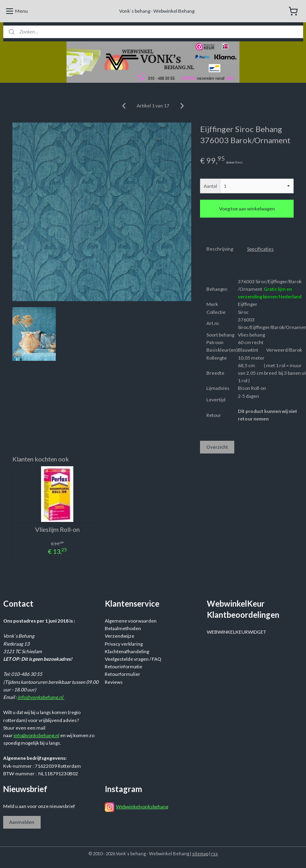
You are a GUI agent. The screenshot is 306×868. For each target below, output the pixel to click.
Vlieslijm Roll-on (57, 529)
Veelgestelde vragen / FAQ (133, 659)
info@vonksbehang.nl (41, 697)
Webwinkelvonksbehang (142, 807)
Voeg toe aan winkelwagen (247, 209)
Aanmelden (22, 822)
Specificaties (260, 249)
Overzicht (217, 447)
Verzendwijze (120, 636)
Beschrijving (220, 249)
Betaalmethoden (123, 628)
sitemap (200, 853)
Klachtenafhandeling (127, 651)
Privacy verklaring (124, 644)
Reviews (114, 682)
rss (215, 853)
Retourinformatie (124, 667)
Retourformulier (123, 674)
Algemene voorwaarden (131, 621)
